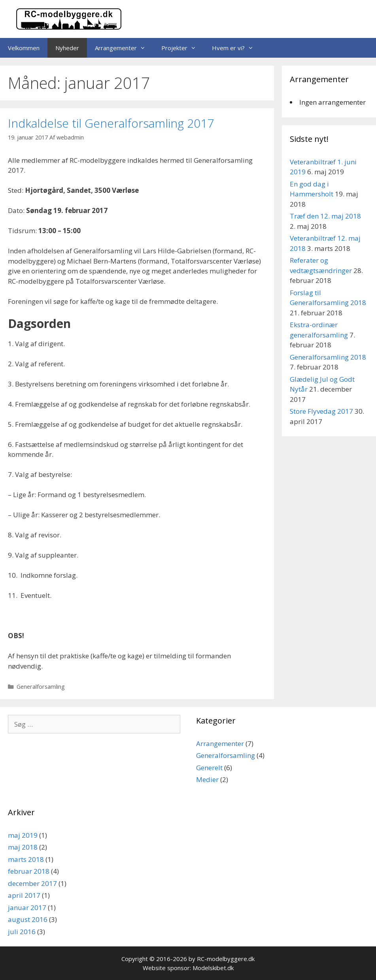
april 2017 (24, 895)
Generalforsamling (41, 687)
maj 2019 (23, 835)
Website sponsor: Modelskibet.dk (188, 968)
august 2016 (28, 919)
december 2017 (32, 883)
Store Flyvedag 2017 (321, 411)
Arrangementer (124, 48)
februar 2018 (29, 871)
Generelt (209, 768)
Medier (207, 779)
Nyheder (67, 48)
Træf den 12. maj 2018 (325, 216)
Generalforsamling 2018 (328, 357)
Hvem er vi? (237, 48)
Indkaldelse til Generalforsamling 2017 (111, 123)
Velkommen (24, 48)
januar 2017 (27, 907)
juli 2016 (22, 932)
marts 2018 (26, 859)
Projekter (183, 48)
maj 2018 (23, 847)
